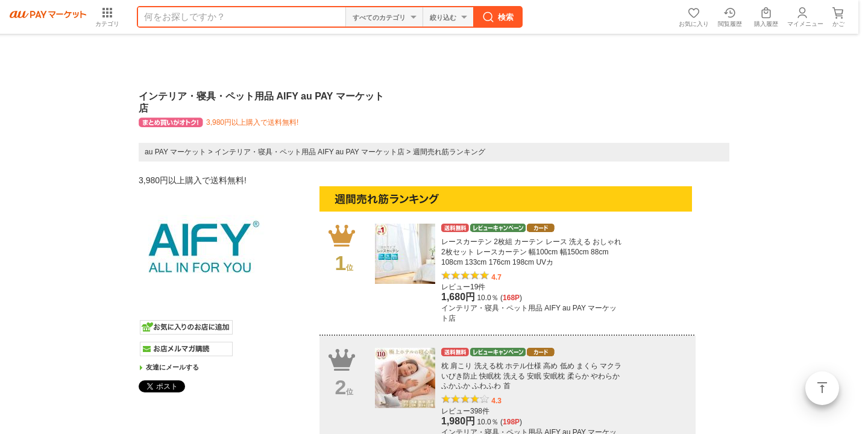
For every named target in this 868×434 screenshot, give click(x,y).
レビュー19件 (463, 287)
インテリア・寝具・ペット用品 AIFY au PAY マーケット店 (310, 152)
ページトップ (822, 388)
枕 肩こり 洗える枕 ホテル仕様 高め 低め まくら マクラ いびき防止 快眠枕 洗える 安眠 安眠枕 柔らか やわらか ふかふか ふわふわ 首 (531, 376)
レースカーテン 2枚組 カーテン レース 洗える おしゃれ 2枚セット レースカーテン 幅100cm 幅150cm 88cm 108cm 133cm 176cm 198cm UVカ (531, 252)
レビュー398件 (465, 411)
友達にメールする (172, 367)
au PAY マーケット (175, 152)
